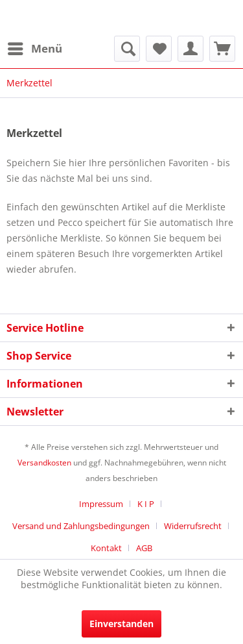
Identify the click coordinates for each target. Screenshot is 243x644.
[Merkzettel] (159, 49)
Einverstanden (121, 624)
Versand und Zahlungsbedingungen (81, 526)
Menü (35, 47)
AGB (144, 548)
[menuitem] (34, 49)
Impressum (101, 504)
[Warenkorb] (222, 49)
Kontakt (106, 548)
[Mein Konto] (191, 49)
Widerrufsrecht (193, 526)
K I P (146, 504)
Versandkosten (44, 463)
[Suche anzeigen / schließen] (127, 49)
